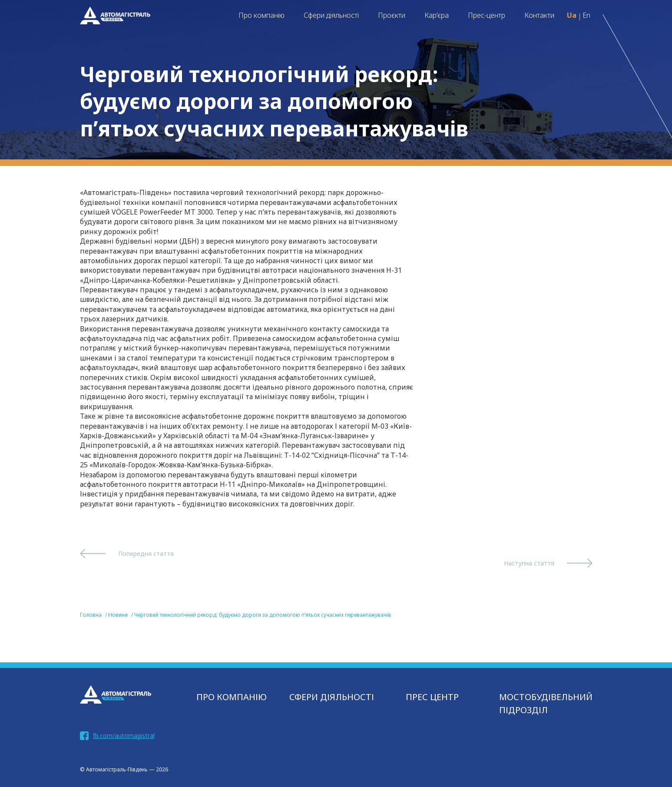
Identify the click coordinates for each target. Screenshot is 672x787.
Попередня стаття (146, 554)
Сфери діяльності (331, 15)
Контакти (539, 15)
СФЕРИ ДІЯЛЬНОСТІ (332, 697)
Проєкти (392, 15)
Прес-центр (487, 15)
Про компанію (262, 15)
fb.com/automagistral (124, 736)
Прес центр (432, 697)
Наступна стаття (529, 563)
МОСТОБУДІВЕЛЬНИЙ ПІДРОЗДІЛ (546, 703)
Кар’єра (437, 15)
